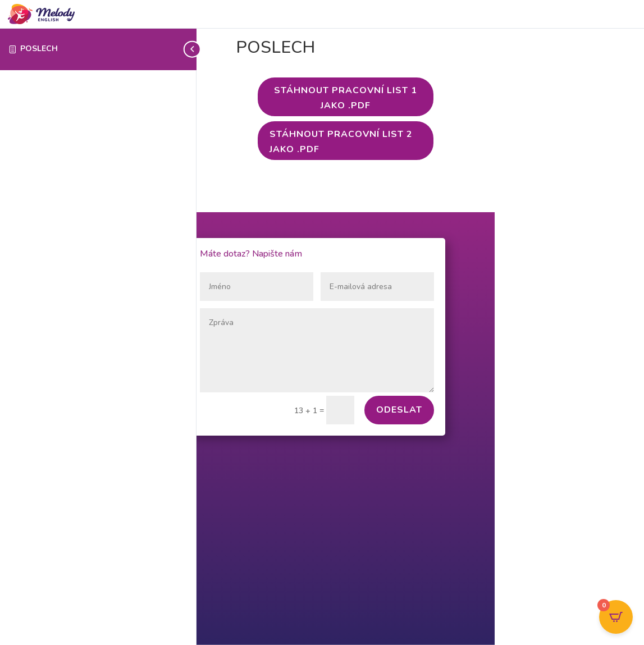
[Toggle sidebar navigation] (193, 49)
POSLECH (39, 49)
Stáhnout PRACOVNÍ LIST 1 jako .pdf (346, 98)
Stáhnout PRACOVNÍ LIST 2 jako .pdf (341, 142)
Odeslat (399, 410)
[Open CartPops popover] (616, 617)
